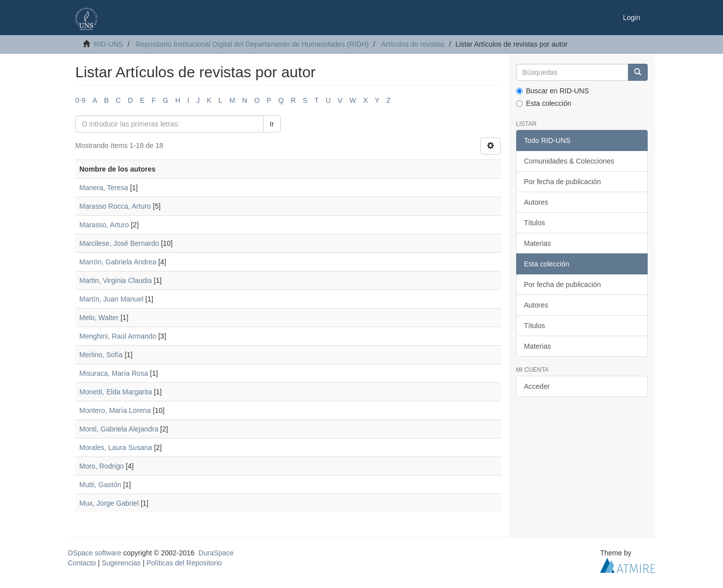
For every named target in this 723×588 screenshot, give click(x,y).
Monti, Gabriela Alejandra (119, 429)
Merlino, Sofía (101, 355)
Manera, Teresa (104, 188)
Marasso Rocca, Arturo (115, 206)
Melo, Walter (99, 318)
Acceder (537, 386)
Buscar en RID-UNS (553, 91)
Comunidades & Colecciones (569, 161)
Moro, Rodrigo (102, 466)
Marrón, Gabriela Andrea (118, 262)
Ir (272, 124)
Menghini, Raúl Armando (118, 336)
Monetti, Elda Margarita (116, 392)
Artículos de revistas (413, 44)
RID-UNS (108, 44)
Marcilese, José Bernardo (119, 243)
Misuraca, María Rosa (114, 373)
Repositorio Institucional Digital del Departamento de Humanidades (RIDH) (253, 44)
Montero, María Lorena (115, 410)
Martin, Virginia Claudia (115, 280)
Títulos (535, 223)
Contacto (82, 563)
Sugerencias (121, 563)
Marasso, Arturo (104, 225)
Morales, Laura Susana (116, 448)
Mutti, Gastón (100, 485)
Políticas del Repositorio (184, 563)
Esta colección (544, 103)
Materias (538, 243)
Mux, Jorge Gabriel (109, 503)
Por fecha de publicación (563, 182)
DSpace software (95, 553)
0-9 (80, 100)
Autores (536, 202)
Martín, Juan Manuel (111, 299)
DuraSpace (216, 553)
